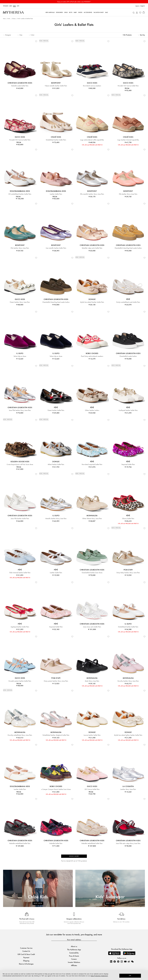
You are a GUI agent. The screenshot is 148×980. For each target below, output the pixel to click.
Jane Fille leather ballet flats (20, 519)
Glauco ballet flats (128, 519)
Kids (14, 6)
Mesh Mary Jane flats (92, 681)
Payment (26, 957)
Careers (74, 959)
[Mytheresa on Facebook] (115, 961)
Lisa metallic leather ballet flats (56, 248)
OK (130, 976)
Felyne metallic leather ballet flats (56, 86)
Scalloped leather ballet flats (128, 410)
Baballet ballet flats (56, 843)
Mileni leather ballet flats (56, 464)
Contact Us (26, 951)
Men (11, 6)
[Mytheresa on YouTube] (125, 961)
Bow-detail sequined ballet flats (92, 464)
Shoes (14, 19)
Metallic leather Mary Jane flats (56, 519)
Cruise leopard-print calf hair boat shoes (20, 464)
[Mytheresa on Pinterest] (118, 961)
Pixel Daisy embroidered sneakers (92, 356)
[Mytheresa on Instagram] (122, 961)
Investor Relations (74, 962)
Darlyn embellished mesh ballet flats (128, 302)
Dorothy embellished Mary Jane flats (20, 735)
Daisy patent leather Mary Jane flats (56, 681)
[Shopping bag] (144, 12)
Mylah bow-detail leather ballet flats (92, 302)
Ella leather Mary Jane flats (128, 194)
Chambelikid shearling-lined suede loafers (128, 248)
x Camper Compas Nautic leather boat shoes (56, 789)
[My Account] (137, 12)
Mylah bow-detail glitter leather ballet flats (128, 735)
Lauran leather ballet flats (92, 735)
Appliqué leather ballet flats (20, 627)
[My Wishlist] (140, 12)
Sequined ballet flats (128, 464)
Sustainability (74, 953)
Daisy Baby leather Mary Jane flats (128, 573)
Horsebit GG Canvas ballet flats (128, 86)
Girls (9, 19)
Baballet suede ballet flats (20, 86)
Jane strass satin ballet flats (92, 627)
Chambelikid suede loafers (128, 356)
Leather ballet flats (56, 194)
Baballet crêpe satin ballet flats (92, 248)
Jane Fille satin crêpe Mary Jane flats (128, 843)
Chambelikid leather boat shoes (92, 573)
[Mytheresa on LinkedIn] (111, 961)
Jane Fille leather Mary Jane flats (20, 410)
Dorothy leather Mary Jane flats (128, 681)
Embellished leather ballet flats (56, 140)
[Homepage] (13, 12)
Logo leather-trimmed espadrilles (128, 140)
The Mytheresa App (74, 950)
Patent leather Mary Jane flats (20, 302)
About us (74, 946)
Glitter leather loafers (92, 410)
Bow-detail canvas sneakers (92, 86)
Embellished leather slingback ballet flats (56, 735)
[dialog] (74, 975)
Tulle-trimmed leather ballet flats (20, 573)
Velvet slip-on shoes (20, 356)
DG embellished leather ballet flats (20, 194)
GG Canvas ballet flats (92, 789)
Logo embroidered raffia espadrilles (92, 140)
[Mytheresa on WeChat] (132, 961)
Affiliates (74, 965)
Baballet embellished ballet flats (20, 843)
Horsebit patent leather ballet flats (20, 681)
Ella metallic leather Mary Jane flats (92, 194)
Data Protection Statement (99, 976)
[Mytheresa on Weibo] (129, 961)
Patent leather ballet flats (56, 410)
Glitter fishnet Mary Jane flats (92, 519)
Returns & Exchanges (26, 964)
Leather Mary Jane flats (128, 789)
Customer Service (26, 948)
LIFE (18, 6)
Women (6, 6)
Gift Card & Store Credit (26, 954)
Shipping (26, 961)
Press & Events (74, 956)
